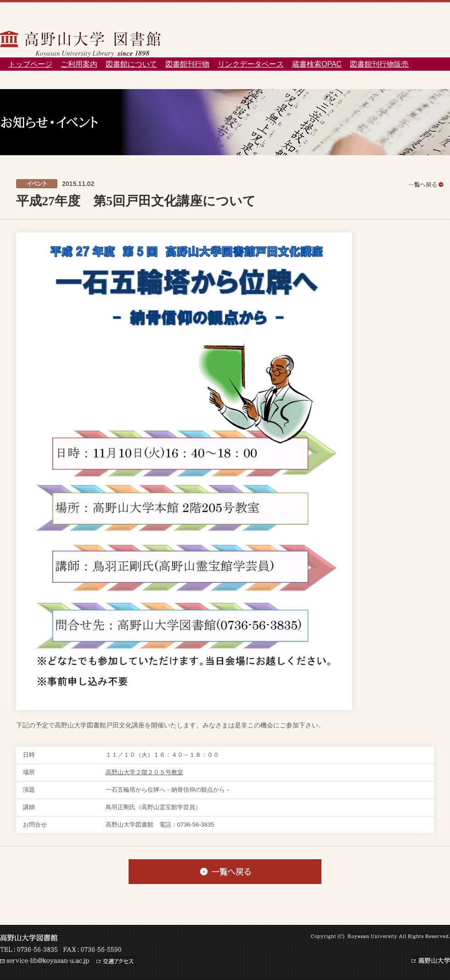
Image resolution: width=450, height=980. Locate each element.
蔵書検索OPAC (317, 64)
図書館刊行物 (187, 64)
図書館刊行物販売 (379, 64)
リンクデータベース (251, 64)
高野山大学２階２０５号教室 (144, 772)
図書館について (131, 64)
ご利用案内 (79, 64)
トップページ (30, 64)
